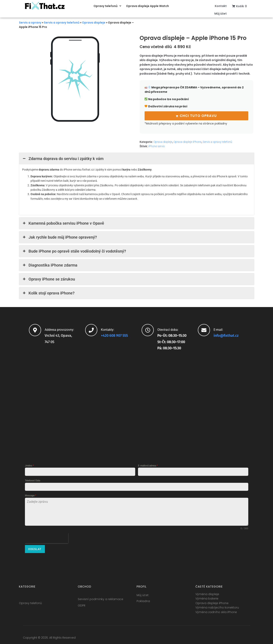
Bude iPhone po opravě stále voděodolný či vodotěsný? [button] (74, 251)
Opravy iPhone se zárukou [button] (49, 279)
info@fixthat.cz (226, 335)
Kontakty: (108, 329)
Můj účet (143, 593)
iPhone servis (157, 146)
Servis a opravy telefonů (62, 23)
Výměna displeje (207, 592)
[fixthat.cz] (137, 404)
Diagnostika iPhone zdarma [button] (50, 265)
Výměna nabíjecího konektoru (217, 605)
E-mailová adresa (148, 465)
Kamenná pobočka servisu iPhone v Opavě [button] (63, 223)
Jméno (29, 465)
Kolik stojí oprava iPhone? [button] (48, 292)
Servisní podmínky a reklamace (101, 597)
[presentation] (47, 538)
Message (31, 495)
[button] (108, 6)
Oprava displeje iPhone (187, 141)
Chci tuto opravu (198, 115)
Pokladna (143, 599)
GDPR (82, 603)
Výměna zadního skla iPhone (216, 610)
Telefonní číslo (33, 480)
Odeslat (35, 548)
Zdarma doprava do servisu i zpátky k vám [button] (63, 158)
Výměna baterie (207, 597)
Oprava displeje (94, 23)
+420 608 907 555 (114, 335)
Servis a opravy (30, 23)
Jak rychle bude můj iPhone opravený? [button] (60, 237)
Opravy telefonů (30, 601)
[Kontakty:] (91, 329)
